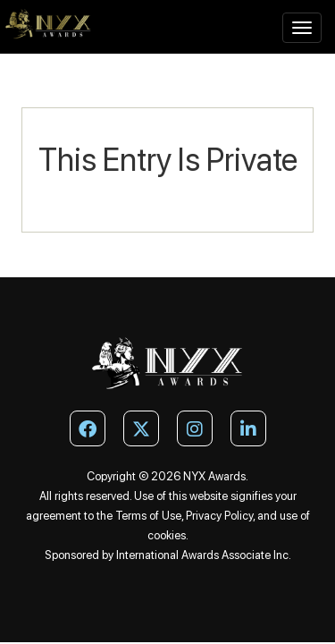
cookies (167, 535)
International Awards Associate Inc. (204, 555)
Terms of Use (148, 516)
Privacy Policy (219, 516)
